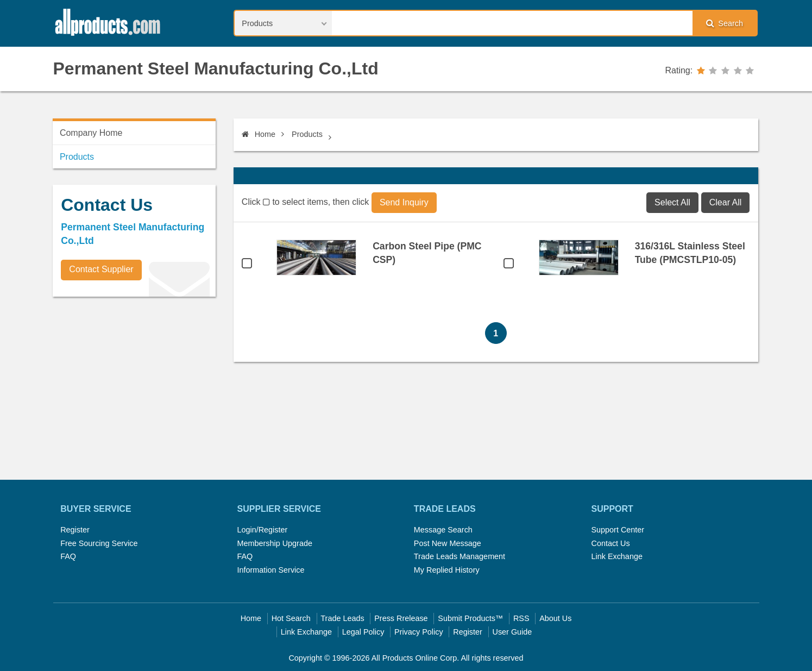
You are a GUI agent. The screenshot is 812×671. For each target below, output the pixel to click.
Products (307, 134)
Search (725, 23)
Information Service (271, 570)
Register (75, 530)
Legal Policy (363, 632)
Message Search (443, 530)
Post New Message (448, 543)
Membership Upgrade (275, 543)
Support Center (618, 530)
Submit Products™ (470, 618)
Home (259, 134)
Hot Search (291, 618)
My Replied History (447, 570)
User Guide (512, 632)
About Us (555, 618)
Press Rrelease (401, 618)
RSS (521, 618)
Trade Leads (342, 618)
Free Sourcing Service (99, 543)
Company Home (91, 133)
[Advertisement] (134, 381)
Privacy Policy (419, 632)
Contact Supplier (101, 269)
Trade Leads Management (459, 556)
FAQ (68, 556)
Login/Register (263, 530)
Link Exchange (616, 556)
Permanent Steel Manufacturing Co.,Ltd (216, 68)
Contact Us (610, 543)
